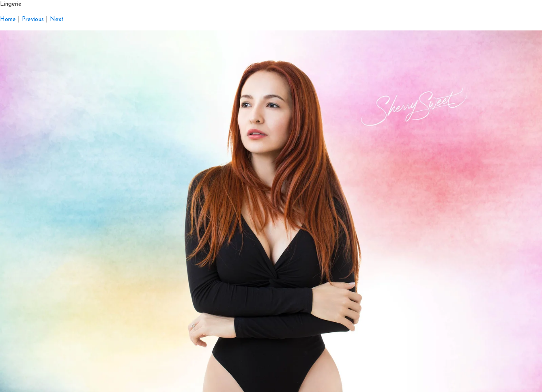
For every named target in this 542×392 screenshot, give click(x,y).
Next (57, 20)
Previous (33, 20)
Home (8, 20)
